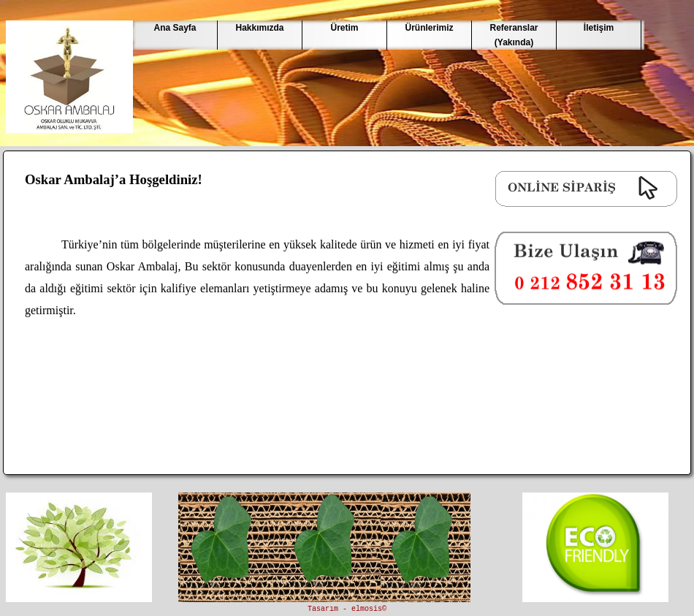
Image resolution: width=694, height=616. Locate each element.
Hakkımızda (259, 28)
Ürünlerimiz (429, 28)
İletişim (599, 28)
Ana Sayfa (175, 28)
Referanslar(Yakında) (514, 35)
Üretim (344, 28)
